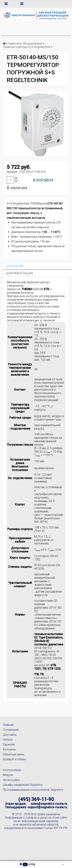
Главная (8, 725)
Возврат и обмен (14, 759)
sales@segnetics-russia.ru (49, 804)
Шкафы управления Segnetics (23, 785)
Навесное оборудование (25, 43)
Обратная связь (14, 754)
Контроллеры (12, 770)
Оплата (8, 740)
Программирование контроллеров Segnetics (33, 790)
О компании (11, 730)
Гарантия (9, 745)
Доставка (10, 735)
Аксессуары (11, 780)
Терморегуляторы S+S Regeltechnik (27, 47)
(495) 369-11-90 (36, 799)
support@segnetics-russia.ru (47, 807)
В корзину (43, 180)
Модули (8, 775)
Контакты (9, 749)
